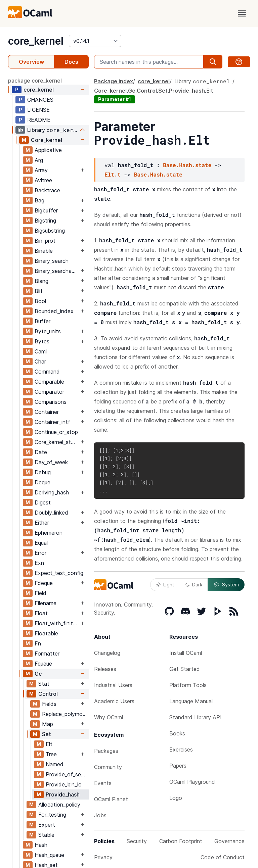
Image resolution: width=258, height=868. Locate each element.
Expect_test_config (59, 573)
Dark (194, 585)
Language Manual (191, 701)
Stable (46, 835)
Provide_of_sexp (66, 774)
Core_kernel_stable (57, 442)
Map (48, 724)
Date (41, 452)
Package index (114, 81)
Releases (105, 669)
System (226, 585)
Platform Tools (188, 685)
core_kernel (36, 41)
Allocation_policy (59, 805)
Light (165, 585)
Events (103, 783)
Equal (41, 543)
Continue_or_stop (56, 432)
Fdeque (44, 583)
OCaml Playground (192, 782)
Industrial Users (113, 685)
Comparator (49, 392)
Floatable (46, 633)
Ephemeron (49, 533)
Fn (38, 643)
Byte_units (48, 331)
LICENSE (38, 110)
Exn (39, 563)
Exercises (181, 750)
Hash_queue (49, 855)
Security (137, 841)
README (39, 120)
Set (47, 734)
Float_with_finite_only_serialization (57, 623)
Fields (49, 704)
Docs (71, 62)
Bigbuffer (46, 210)
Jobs (100, 815)
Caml (41, 351)
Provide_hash (63, 794)
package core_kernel (35, 81)
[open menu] (242, 13)
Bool (40, 301)
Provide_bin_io (64, 784)
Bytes (42, 341)
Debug (43, 472)
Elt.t (113, 174)
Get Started (185, 669)
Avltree (43, 180)
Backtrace (47, 190)
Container (47, 412)
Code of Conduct (223, 857)
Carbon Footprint (181, 841)
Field (40, 593)
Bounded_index (54, 311)
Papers (178, 766)
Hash (41, 845)
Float (41, 613)
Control (48, 694)
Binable (44, 251)
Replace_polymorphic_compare (65, 714)
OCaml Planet (111, 799)
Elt (49, 744)
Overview (31, 62)
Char (40, 361)
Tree (51, 754)
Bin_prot (45, 241)
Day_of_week (51, 462)
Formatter (47, 654)
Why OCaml (109, 717)
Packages (106, 751)
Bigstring (45, 221)
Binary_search (52, 261)
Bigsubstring (50, 231)
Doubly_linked (51, 513)
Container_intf (52, 422)
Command (47, 372)
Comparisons (51, 402)
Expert (47, 825)
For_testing (52, 815)
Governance (229, 841)
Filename (46, 603)
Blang (41, 281)
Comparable (49, 382)
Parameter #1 (115, 99)
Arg (39, 160)
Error (40, 553)
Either (42, 523)
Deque (42, 482)
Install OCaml (186, 653)
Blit (39, 291)
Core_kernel (47, 140)
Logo (176, 798)
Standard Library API (196, 717)
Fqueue (43, 664)
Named (55, 764)
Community (108, 767)
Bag (39, 200)
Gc (38, 674)
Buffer (42, 321)
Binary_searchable (57, 271)
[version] (95, 41)
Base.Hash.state (187, 165)
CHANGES (40, 100)
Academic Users (114, 701)
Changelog (107, 653)
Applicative (48, 150)
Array (41, 170)
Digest (43, 502)
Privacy (103, 857)
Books (177, 733)
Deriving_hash (52, 492)
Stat (44, 684)
